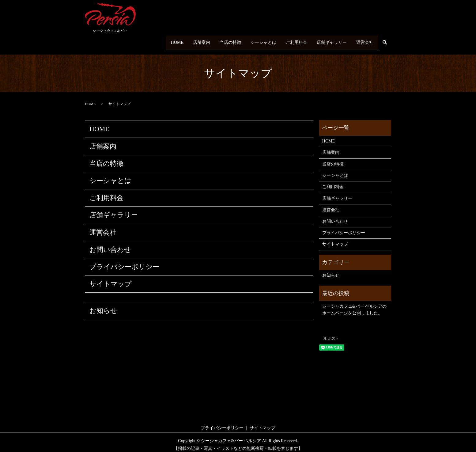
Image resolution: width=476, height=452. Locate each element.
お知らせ (103, 306)
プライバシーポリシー (124, 262)
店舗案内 (183, 40)
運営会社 (363, 40)
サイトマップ (111, 279)
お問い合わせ (110, 245)
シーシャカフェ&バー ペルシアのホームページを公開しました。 (354, 305)
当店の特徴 (215, 40)
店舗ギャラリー (327, 40)
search (385, 40)
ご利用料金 (288, 40)
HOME (155, 40)
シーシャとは (252, 40)
